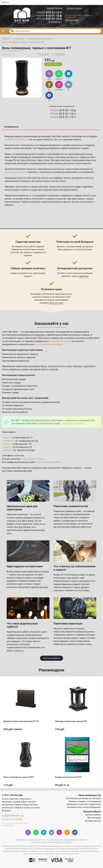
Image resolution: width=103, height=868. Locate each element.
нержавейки (88, 172)
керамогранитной (51, 402)
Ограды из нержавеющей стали (18, 389)
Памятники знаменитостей (71, 506)
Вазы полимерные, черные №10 (19, 777)
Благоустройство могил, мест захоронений (25, 398)
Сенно (47, 160)
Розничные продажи (54, 8)
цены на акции (56, 303)
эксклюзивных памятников (48, 344)
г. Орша (6, 438)
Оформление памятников (15, 366)
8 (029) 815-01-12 (13, 816)
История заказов (93, 821)
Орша (23, 160)
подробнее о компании (73, 423)
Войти (5, 3)
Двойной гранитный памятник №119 (21, 721)
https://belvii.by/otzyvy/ (33, 459)
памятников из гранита (16, 139)
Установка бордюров (13, 405)
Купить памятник (10, 799)
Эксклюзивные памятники (16, 361)
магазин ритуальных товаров (75, 335)
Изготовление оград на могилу (19, 375)
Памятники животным (68, 624)
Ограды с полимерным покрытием (20, 386)
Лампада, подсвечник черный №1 (71, 721)
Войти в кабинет (93, 815)
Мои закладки (94, 818)
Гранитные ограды (11, 383)
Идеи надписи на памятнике (25, 566)
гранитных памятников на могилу (43, 169)
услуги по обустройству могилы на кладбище (40, 178)
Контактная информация (12, 819)
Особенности (11, 127)
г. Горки (6, 444)
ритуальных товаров (78, 148)
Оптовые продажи (74, 8)
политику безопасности (53, 854)
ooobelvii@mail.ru (55, 22)
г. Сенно (6, 447)
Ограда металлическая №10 (68, 777)
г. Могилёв (7, 441)
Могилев (31, 160)
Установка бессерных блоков (17, 409)
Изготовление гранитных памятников (22, 350)
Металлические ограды (14, 379)
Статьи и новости (51, 658)
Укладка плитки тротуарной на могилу (21, 402)
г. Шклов (6, 450)
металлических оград (16, 172)
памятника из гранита (60, 341)
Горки (40, 160)
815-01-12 (49, 13)
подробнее (83, 276)
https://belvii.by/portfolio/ (49, 462)
